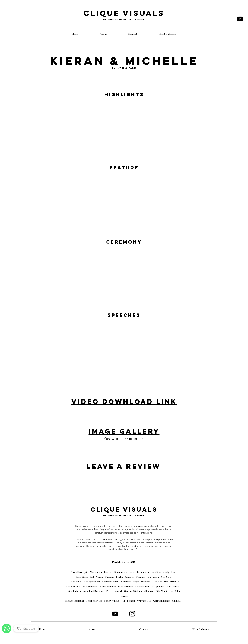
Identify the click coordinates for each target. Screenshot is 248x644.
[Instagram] (132, 614)
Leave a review (124, 466)
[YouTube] (240, 19)
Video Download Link (124, 402)
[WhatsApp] (7, 628)
